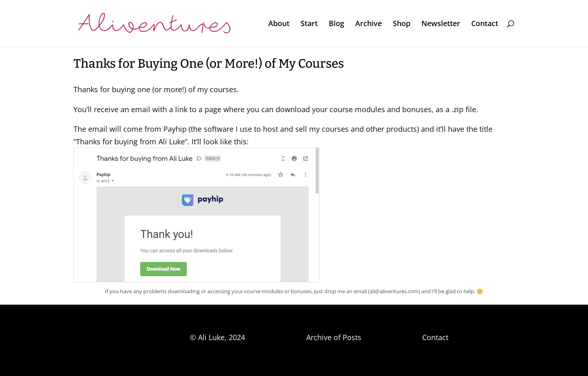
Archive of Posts (334, 337)
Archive (369, 24)
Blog (336, 24)
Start (309, 24)
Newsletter (441, 24)
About (279, 24)
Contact (485, 24)
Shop (402, 24)
